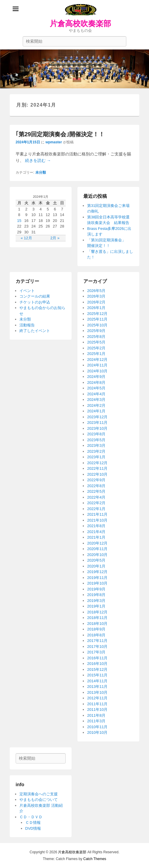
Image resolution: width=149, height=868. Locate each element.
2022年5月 (96, 491)
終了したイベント (35, 331)
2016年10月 (97, 664)
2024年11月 (97, 365)
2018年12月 (97, 612)
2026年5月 (96, 291)
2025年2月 (96, 348)
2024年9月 (96, 377)
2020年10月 (97, 555)
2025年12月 (97, 314)
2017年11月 (97, 641)
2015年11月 (97, 675)
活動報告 (27, 325)
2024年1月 (96, 411)
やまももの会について (39, 800)
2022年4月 (96, 497)
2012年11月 (97, 698)
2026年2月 (96, 302)
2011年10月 (97, 709)
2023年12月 (97, 417)
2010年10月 (97, 732)
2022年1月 (96, 509)
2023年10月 (97, 428)
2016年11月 (97, 658)
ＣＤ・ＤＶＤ (31, 817)
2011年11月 (97, 704)
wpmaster (54, 142)
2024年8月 (96, 382)
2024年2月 (96, 405)
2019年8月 (96, 595)
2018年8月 (96, 635)
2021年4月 (96, 532)
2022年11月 (97, 468)
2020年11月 (97, 549)
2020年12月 (97, 543)
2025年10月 (97, 325)
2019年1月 (96, 606)
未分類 (41, 172)
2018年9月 (96, 629)
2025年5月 (96, 342)
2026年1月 (96, 308)
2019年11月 (97, 578)
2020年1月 (96, 566)
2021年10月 (97, 520)
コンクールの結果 (35, 296)
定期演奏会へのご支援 (39, 794)
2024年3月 (96, 400)
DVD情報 (33, 828)
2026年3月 (96, 296)
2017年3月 (96, 652)
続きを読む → (38, 160)
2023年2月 (96, 451)
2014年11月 (97, 681)
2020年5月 (96, 560)
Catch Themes (95, 859)
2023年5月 (96, 440)
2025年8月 (96, 337)
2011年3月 (96, 721)
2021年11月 (97, 514)
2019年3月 (96, 601)
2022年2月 (96, 503)
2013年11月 (97, 687)
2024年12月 (97, 360)
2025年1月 (96, 354)
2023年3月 (96, 445)
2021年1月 (96, 537)
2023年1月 (96, 457)
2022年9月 (96, 480)
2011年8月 (96, 715)
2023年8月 (96, 434)
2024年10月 (97, 371)
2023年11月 (97, 423)
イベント (27, 291)
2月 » (55, 238)
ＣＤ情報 (33, 823)
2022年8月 (96, 486)
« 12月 (26, 238)
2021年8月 (96, 526)
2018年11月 (97, 618)
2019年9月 (96, 589)
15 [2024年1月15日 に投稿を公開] (19, 221)
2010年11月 (97, 727)
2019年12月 (97, 572)
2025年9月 (96, 331)
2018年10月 (97, 624)
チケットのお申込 (35, 302)
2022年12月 (97, 463)
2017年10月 (97, 647)
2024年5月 (96, 388)
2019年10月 (97, 583)
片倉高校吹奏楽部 (80, 24)
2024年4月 (96, 394)
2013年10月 (97, 692)
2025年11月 (97, 319)
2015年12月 (97, 669)
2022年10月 (97, 474)
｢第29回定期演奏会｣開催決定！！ (60, 134)
